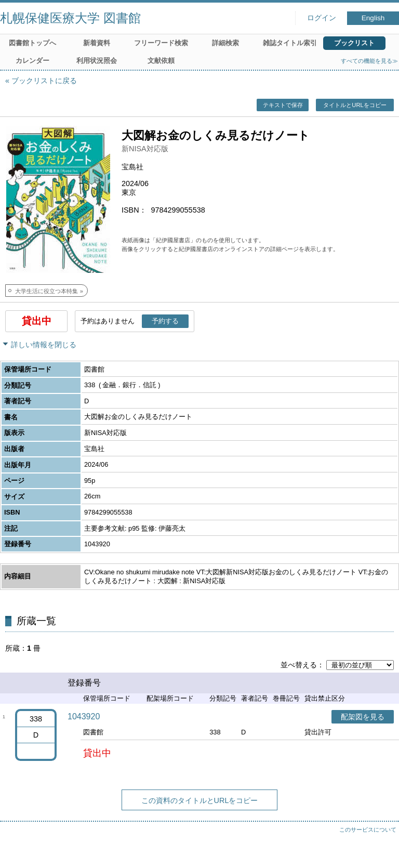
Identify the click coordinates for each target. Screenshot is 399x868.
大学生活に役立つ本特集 (46, 291)
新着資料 (97, 43)
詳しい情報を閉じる (44, 345)
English (373, 18)
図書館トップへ (32, 43)
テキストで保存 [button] (283, 105)
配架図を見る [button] (363, 717)
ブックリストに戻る (44, 81)
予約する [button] (165, 321)
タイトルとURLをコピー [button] (355, 105)
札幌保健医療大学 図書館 (70, 18)
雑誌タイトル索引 (290, 43)
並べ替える (299, 665)
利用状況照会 (97, 61)
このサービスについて (368, 830)
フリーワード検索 (161, 43)
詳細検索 (225, 43)
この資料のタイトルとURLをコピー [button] (200, 800)
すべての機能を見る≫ (369, 61)
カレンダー (32, 61)
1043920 (84, 716)
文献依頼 (161, 61)
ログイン (322, 18)
